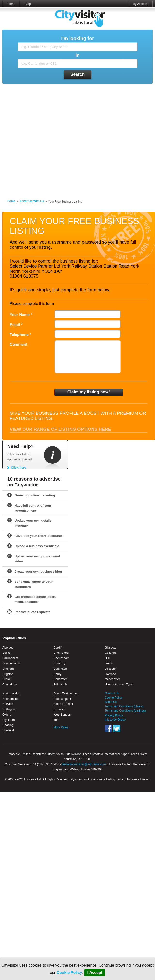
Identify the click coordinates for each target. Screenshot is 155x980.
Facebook (108, 728)
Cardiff (58, 648)
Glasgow (110, 648)
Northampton (11, 699)
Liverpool (111, 674)
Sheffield (8, 730)
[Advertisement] (52, 139)
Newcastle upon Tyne (119, 685)
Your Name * (21, 315)
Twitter (117, 728)
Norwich (8, 704)
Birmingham (10, 658)
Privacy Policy (114, 715)
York (56, 720)
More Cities (61, 727)
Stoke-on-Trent (63, 704)
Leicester (111, 669)
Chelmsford (61, 653)
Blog (28, 4)
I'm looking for (77, 38)
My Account (140, 4)
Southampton (62, 699)
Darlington (60, 669)
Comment (19, 345)
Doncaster (60, 679)
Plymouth (8, 720)
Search (78, 74)
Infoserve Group (115, 720)
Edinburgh (60, 685)
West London (62, 715)
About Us (111, 702)
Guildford (111, 653)
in (77, 55)
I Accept (95, 973)
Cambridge (10, 685)
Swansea (60, 709)
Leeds (109, 663)
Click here (19, 467)
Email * (16, 325)
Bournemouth (11, 663)
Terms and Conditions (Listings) (125, 711)
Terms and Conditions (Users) (124, 706)
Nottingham (10, 709)
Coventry (59, 663)
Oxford (7, 715)
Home (11, 4)
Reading (8, 725)
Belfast (7, 653)
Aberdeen (9, 648)
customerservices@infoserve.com (84, 764)
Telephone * (20, 335)
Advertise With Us (32, 201)
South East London (66, 693)
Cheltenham (61, 658)
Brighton (8, 674)
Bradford (8, 669)
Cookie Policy (69, 973)
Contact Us (112, 693)
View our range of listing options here (60, 429)
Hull (107, 658)
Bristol (7, 679)
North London (11, 693)
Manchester (112, 679)
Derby (57, 674)
